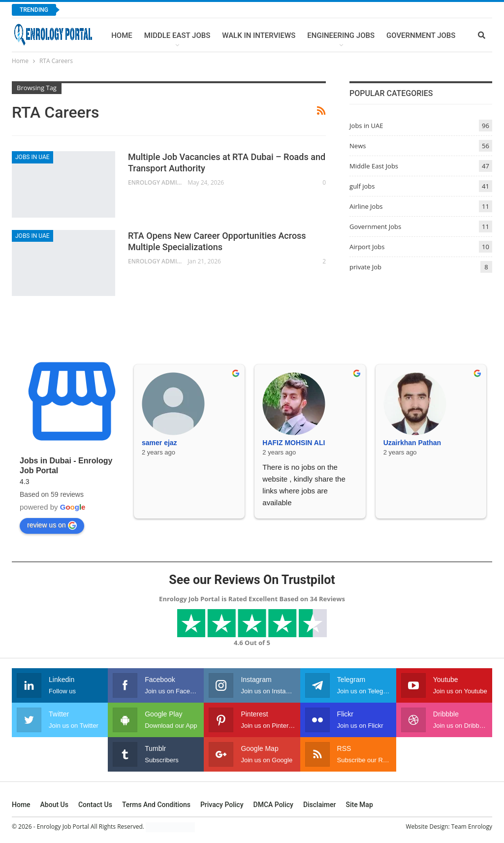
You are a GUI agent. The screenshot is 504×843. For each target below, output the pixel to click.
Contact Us (95, 805)
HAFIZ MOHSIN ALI (294, 443)
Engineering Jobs (341, 35)
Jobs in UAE (32, 157)
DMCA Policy (273, 805)
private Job (365, 267)
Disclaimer (320, 805)
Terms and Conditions (156, 805)
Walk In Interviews (259, 35)
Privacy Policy (222, 805)
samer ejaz (159, 443)
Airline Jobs (366, 206)
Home (122, 35)
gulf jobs (362, 186)
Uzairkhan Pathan (412, 443)
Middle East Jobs (177, 35)
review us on (52, 525)
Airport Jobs (367, 247)
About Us (54, 805)
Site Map (359, 805)
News (358, 146)
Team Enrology (472, 827)
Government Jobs (421, 35)
